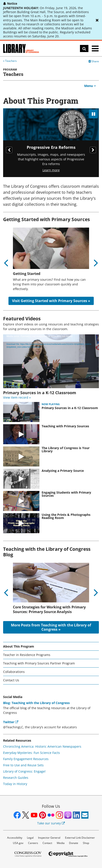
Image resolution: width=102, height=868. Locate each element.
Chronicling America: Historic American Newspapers (42, 746)
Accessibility (15, 838)
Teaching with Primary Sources (65, 426)
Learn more (51, 170)
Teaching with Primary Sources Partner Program (39, 663)
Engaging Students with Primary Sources (66, 494)
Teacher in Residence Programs (27, 655)
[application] (51, 361)
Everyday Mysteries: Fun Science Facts (32, 753)
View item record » (17, 397)
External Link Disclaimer (80, 838)
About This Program (19, 646)
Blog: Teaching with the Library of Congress (36, 703)
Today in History (15, 784)
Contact (47, 843)
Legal (30, 838)
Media (61, 843)
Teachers (11, 61)
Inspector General (49, 838)
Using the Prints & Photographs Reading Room (66, 516)
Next (93, 150)
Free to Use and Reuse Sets (23, 765)
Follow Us (51, 806)
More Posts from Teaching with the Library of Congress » (51, 627)
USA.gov (18, 843)
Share (94, 61)
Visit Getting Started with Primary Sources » (51, 301)
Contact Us (11, 680)
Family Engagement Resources (26, 759)
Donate (74, 843)
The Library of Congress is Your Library (66, 450)
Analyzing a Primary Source (63, 471)
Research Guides (16, 778)
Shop (86, 843)
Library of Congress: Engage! (24, 771)
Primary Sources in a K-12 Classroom (70, 408)
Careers (33, 843)
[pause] (93, 114)
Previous (9, 150)
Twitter (11, 722)
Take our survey (51, 823)
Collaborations (14, 672)
